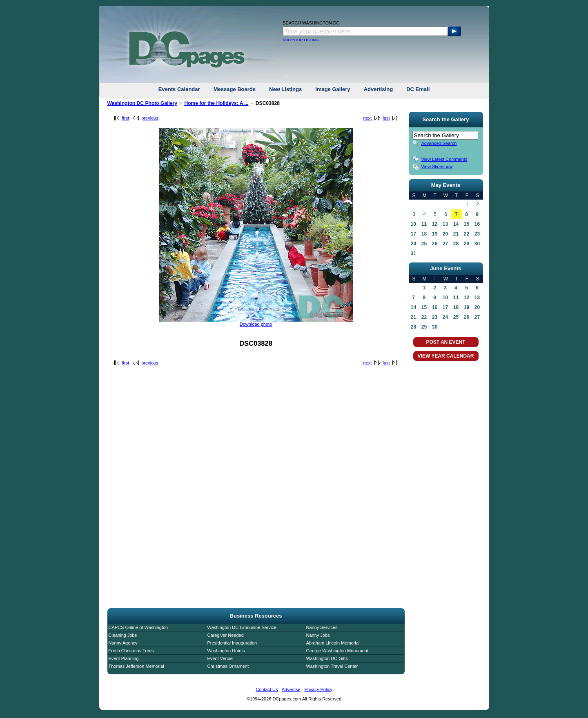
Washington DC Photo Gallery (143, 103)
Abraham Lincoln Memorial (333, 643)
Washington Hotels (226, 651)
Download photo (256, 324)
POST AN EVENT (445, 342)
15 (467, 224)
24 (413, 244)
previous (150, 118)
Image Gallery (333, 89)
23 (477, 234)
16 (477, 224)
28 (456, 244)
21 (456, 234)
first (126, 118)
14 (456, 224)
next (368, 118)
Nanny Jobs (318, 635)
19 (435, 234)
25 (424, 244)
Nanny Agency (123, 643)
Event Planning (124, 658)
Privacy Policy (318, 689)
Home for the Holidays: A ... (216, 103)
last (386, 118)
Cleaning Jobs (123, 635)
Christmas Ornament (228, 666)
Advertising (379, 89)
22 (467, 234)
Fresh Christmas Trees (131, 651)
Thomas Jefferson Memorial (136, 666)
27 (445, 244)
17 (413, 234)
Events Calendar (179, 89)
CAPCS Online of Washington (138, 627)
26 (435, 244)
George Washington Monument (337, 651)
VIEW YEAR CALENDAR (446, 356)
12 (435, 224)
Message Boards (235, 89)
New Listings (285, 89)
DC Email (418, 89)
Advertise (291, 689)
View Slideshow (437, 167)
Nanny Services (322, 627)
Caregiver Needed (226, 635)
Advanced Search (439, 143)
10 (413, 224)
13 (445, 224)
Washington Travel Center (332, 666)
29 (467, 244)
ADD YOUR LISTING (301, 40)
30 (477, 244)
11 (424, 224)
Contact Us (267, 689)
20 (445, 234)
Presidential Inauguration (232, 643)
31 (413, 253)
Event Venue (220, 658)
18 (424, 234)
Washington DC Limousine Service (242, 627)
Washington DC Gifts (327, 658)
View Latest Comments (444, 159)
